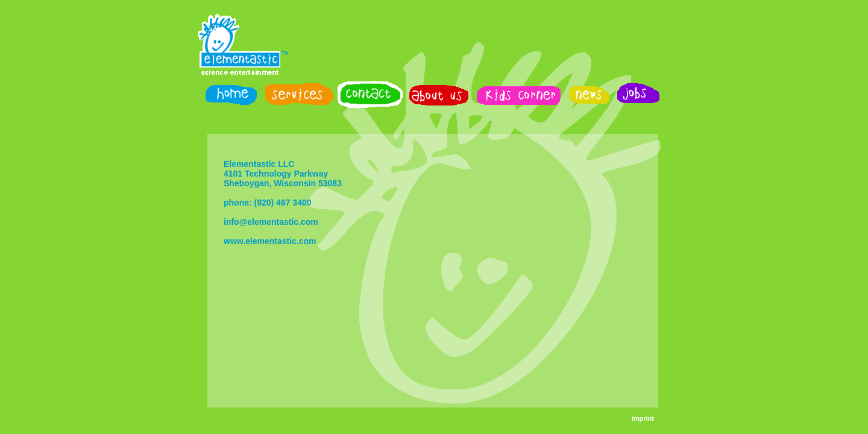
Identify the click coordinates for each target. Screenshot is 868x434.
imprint (643, 418)
